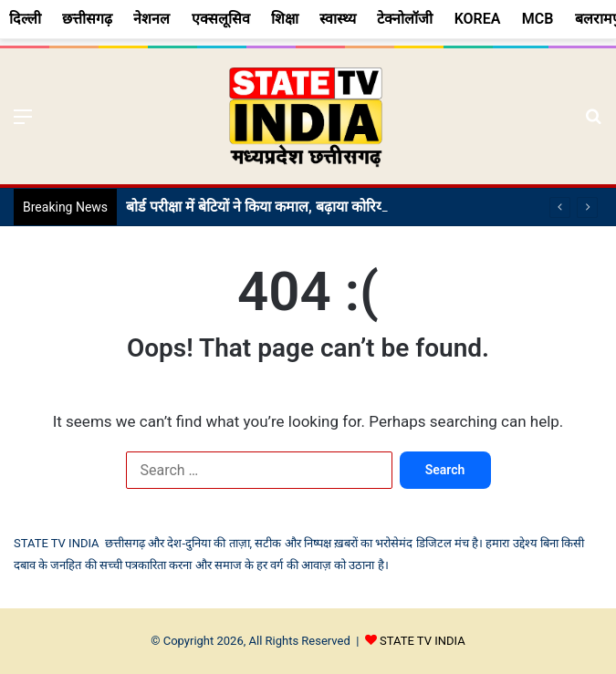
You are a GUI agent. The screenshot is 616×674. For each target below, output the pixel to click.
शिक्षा (285, 19)
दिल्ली (25, 19)
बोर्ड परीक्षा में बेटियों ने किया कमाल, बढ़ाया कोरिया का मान (278, 207)
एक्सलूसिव (221, 19)
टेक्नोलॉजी (405, 19)
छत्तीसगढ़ (87, 19)
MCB (538, 19)
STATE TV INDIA (423, 641)
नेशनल (151, 19)
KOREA (478, 19)
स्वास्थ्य (338, 19)
